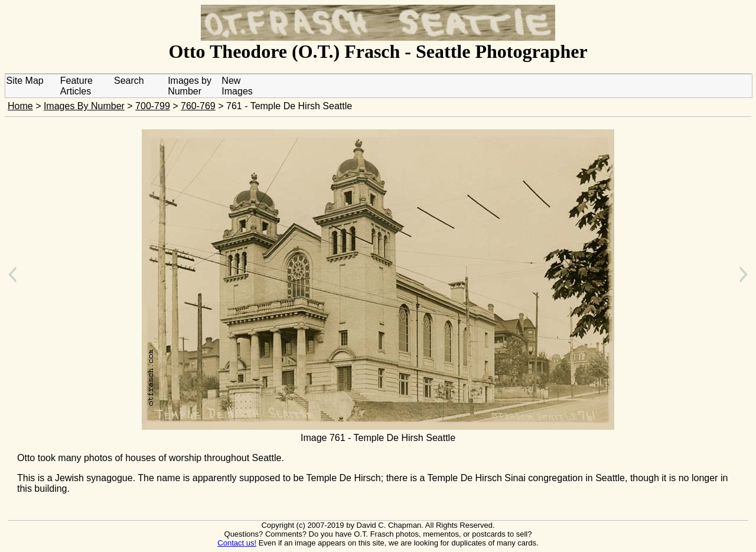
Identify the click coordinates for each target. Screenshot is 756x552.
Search (129, 81)
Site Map (25, 81)
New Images (237, 86)
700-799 (153, 106)
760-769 (198, 106)
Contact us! (237, 543)
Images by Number (190, 86)
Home (20, 106)
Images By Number (84, 106)
